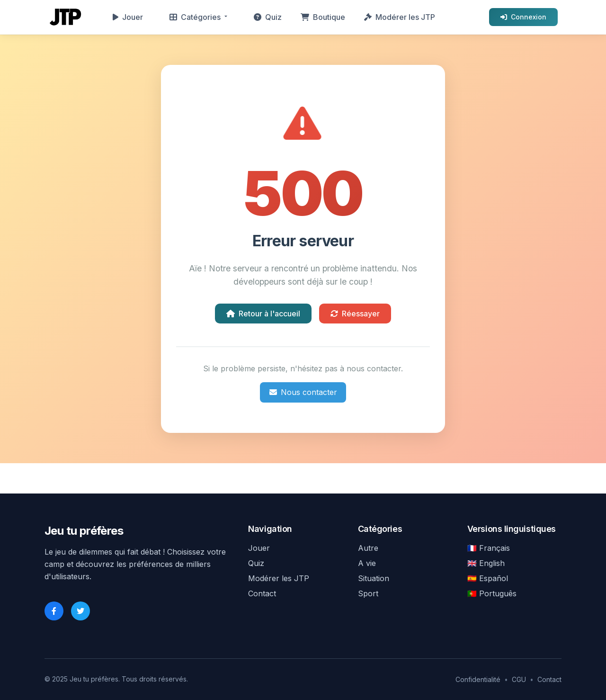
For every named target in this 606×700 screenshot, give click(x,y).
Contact (262, 593)
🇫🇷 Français (489, 548)
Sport (368, 593)
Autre (368, 548)
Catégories (195, 17)
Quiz (268, 17)
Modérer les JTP (400, 17)
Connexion (523, 17)
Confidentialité (478, 679)
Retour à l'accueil (263, 314)
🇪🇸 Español (488, 578)
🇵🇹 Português (492, 593)
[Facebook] (54, 611)
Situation (374, 578)
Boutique (323, 17)
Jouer (128, 17)
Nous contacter (303, 392)
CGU (519, 679)
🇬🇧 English (486, 563)
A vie (367, 563)
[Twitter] (80, 611)
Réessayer (355, 314)
